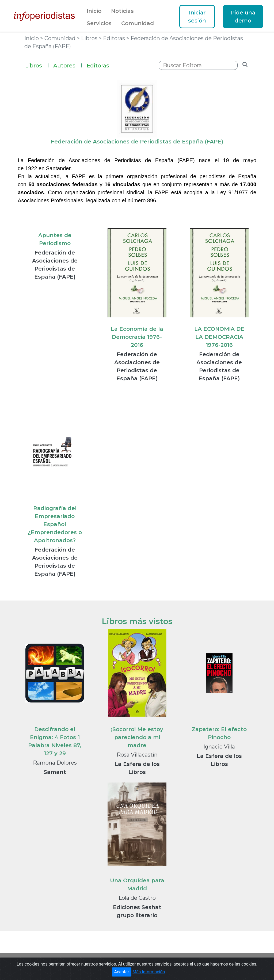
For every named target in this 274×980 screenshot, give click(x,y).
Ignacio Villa (219, 747)
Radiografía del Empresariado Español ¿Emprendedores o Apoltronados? (55, 524)
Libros (37, 65)
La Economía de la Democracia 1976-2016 (137, 337)
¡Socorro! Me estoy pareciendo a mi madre (137, 737)
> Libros (88, 38)
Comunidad (138, 23)
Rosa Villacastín (137, 755)
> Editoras (113, 38)
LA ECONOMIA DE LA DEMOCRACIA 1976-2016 (219, 337)
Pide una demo (243, 17)
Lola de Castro (137, 898)
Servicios (99, 23)
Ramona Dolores (55, 763)
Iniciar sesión (197, 17)
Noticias (122, 11)
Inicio (94, 11)
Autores (68, 65)
